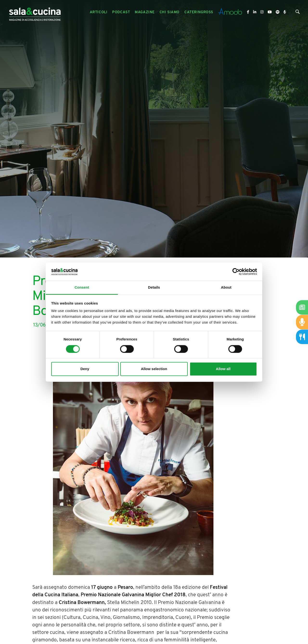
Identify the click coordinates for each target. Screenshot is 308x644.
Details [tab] (154, 288)
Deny (85, 369)
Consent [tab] (82, 288)
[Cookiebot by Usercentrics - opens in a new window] (236, 271)
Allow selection (154, 369)
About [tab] (226, 288)
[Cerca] (298, 13)
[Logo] (35, 12)
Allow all (223, 369)
